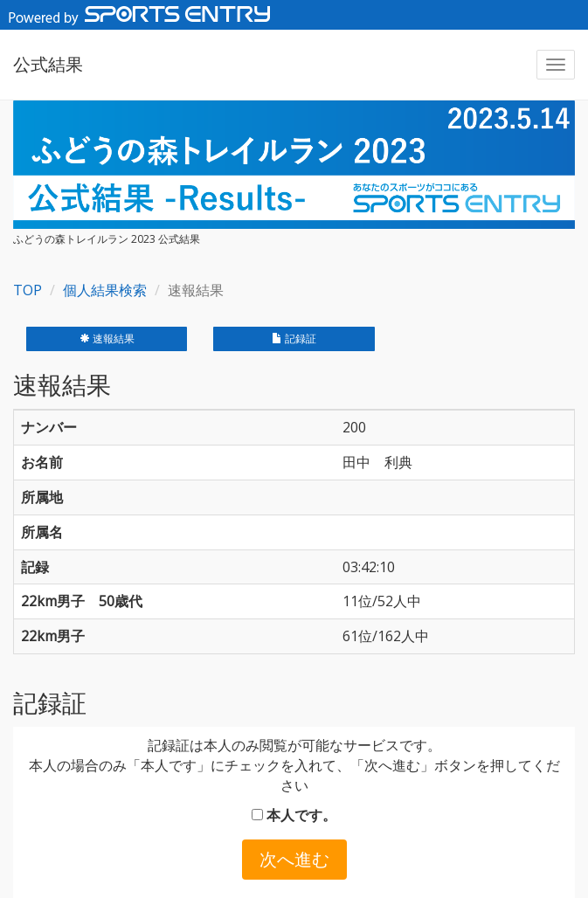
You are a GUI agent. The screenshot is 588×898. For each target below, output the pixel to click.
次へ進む (294, 859)
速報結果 (107, 338)
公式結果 (48, 64)
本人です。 (294, 815)
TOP (28, 290)
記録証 (294, 338)
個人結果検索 (105, 290)
